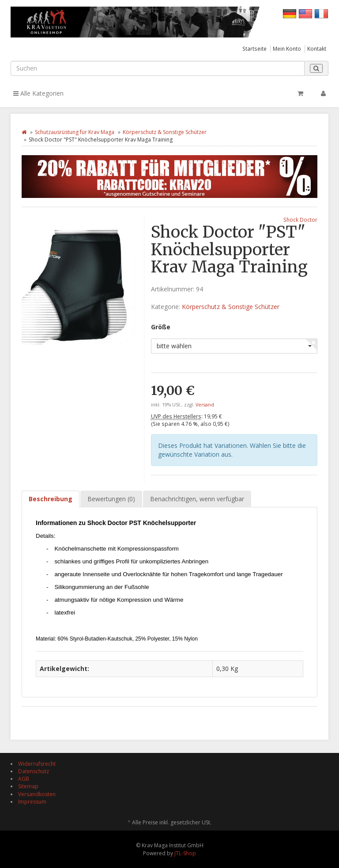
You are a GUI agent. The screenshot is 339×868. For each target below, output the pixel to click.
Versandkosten (37, 794)
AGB (24, 779)
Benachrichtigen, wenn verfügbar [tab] (197, 499)
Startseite (254, 48)
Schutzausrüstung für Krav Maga (75, 132)
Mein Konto (287, 48)
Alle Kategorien (38, 93)
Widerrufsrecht (37, 764)
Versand (205, 405)
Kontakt (317, 48)
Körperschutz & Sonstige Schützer (165, 132)
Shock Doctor (300, 220)
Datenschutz (34, 771)
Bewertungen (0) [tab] (111, 499)
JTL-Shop (185, 853)
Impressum (32, 802)
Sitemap (28, 786)
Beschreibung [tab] (51, 499)
